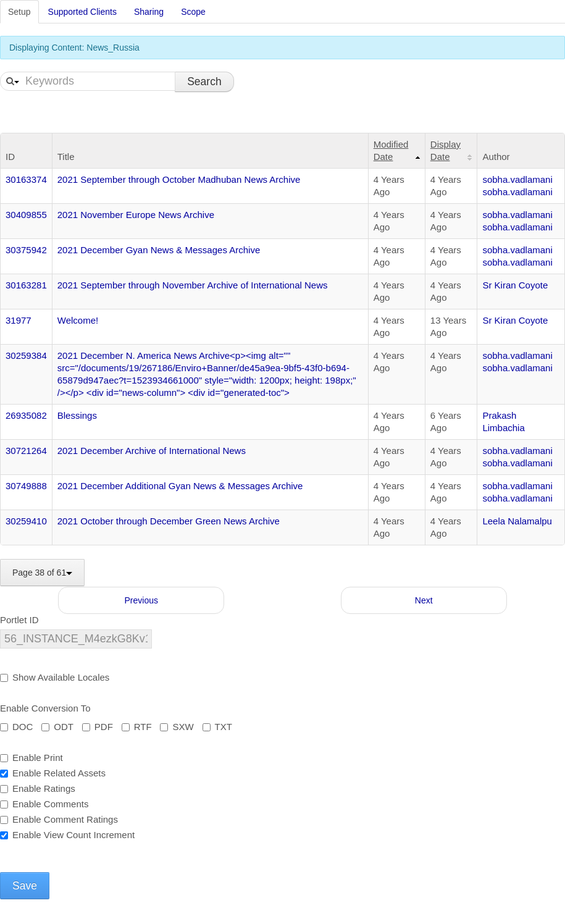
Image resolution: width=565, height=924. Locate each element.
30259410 (26, 521)
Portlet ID (19, 620)
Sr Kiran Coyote (515, 285)
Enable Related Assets (53, 773)
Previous (141, 600)
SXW (177, 727)
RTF (137, 727)
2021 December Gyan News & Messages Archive (159, 250)
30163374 (26, 179)
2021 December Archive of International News (152, 451)
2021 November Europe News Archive (136, 215)
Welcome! (78, 320)
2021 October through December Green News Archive (169, 521)
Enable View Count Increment (67, 835)
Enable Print (31, 758)
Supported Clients (82, 12)
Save (25, 886)
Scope (193, 12)
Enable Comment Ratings (59, 819)
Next (424, 600)
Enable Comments (44, 804)
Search (204, 82)
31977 (19, 320)
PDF (98, 727)
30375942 (26, 250)
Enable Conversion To (45, 708)
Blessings (77, 415)
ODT (57, 727)
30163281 (26, 285)
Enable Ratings (38, 788)
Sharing (149, 12)
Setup (19, 12)
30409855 (26, 215)
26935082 (26, 415)
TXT (217, 727)
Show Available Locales (55, 677)
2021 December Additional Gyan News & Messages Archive (180, 486)
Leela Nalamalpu (517, 521)
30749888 (26, 486)
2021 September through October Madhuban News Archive (179, 179)
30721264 (26, 451)
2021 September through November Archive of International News (193, 285)
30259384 (26, 355)
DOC (16, 727)
